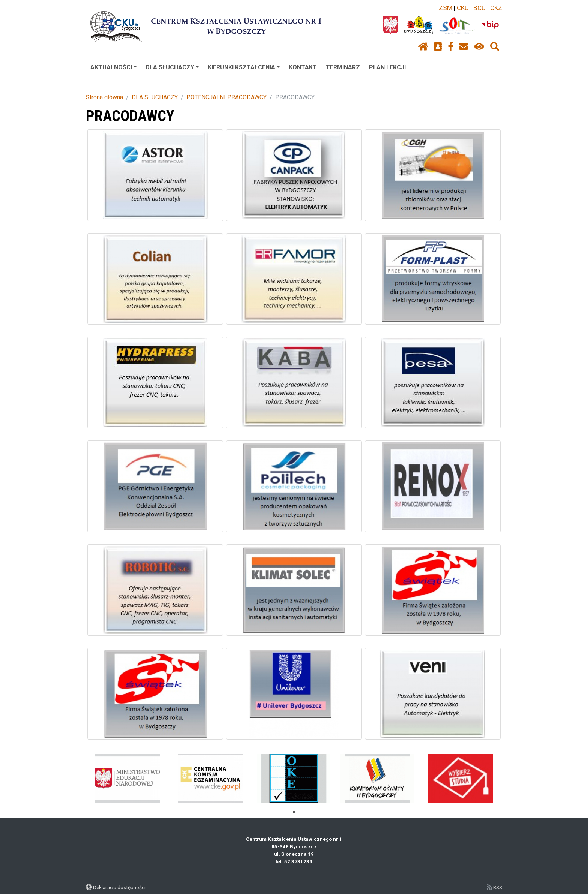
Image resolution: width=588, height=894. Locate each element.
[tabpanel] (128, 778)
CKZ (496, 8)
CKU (463, 8)
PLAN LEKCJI (387, 67)
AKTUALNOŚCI (113, 67)
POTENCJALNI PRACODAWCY (226, 97)
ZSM (445, 8)
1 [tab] (294, 812)
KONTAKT (303, 67)
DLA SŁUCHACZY (172, 67)
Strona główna (104, 97)
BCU (479, 8)
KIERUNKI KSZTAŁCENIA (244, 67)
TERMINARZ (343, 67)
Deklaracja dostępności (119, 887)
